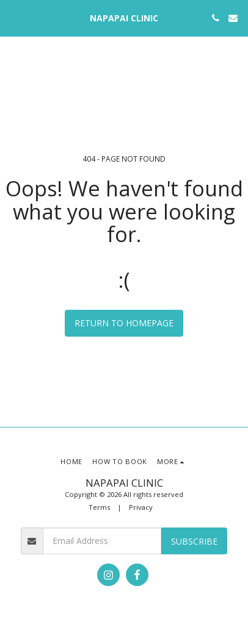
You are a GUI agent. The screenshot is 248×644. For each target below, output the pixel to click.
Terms (99, 507)
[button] (13, 17)
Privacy (141, 507)
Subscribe (194, 541)
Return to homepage (124, 323)
